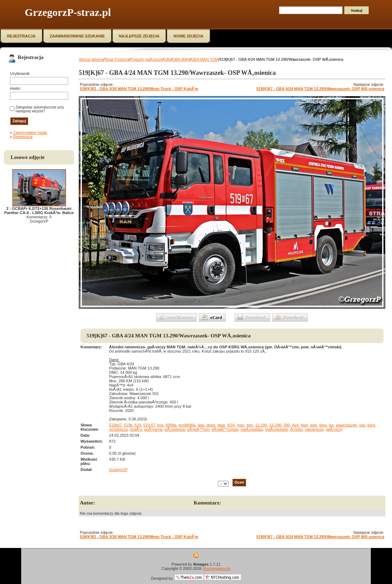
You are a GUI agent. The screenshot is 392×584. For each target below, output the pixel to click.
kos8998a (187, 425)
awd (313, 425)
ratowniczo (314, 429)
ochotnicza (118, 429)
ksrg (371, 425)
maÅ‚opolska (252, 429)
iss (331, 425)
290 (287, 425)
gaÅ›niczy (334, 429)
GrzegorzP (118, 470)
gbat (221, 425)
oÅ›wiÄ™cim (198, 429)
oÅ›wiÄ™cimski (225, 429)
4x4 (295, 425)
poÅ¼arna (153, 429)
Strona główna (91, 59)
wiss (323, 425)
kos (161, 425)
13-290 (275, 425)
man (240, 425)
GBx (167, 59)
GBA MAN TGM (205, 59)
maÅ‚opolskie (276, 429)
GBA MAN (181, 59)
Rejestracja (23, 137)
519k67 (115, 425)
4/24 (231, 425)
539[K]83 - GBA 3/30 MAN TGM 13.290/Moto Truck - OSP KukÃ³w (139, 89)
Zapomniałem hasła (30, 132)
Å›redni (296, 429)
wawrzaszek (346, 425)
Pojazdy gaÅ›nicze (146, 59)
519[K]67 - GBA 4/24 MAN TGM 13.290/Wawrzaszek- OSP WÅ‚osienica (320, 89)
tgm (250, 425)
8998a (171, 425)
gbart (211, 425)
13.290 (261, 425)
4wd (304, 425)
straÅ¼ (136, 429)
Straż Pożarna (117, 59)
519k (128, 425)
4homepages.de (217, 568)
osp (362, 425)
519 (138, 425)
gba (201, 425)
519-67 (149, 425)
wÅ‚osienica (174, 429)
